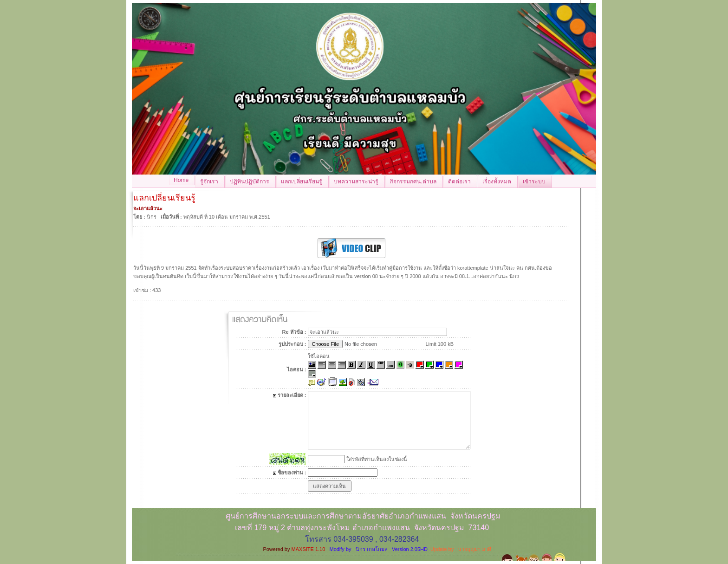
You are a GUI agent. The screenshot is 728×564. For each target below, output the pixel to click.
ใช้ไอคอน (319, 356)
